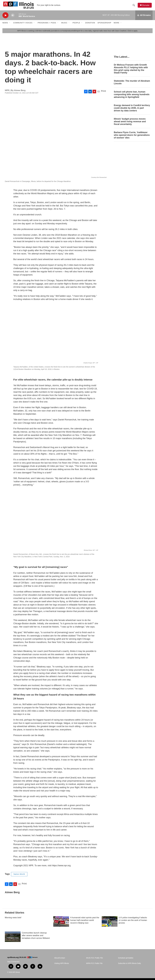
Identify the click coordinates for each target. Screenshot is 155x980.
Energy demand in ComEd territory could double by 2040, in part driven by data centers (132, 110)
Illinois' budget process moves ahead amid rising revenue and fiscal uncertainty (130, 124)
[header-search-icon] (134, 6)
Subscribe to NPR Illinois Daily (130, 966)
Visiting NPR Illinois (62, 966)
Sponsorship (104, 25)
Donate (146, 6)
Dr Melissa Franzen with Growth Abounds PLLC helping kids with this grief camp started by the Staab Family (131, 71)
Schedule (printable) (126, 960)
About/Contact (60, 960)
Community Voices (23, 25)
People (76, 25)
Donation (90, 25)
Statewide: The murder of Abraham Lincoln (132, 85)
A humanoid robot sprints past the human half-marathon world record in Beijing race (85, 923)
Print (103, 93)
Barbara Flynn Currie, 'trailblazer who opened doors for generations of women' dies (132, 137)
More (116, 25)
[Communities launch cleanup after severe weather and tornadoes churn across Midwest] (13, 939)
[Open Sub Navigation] (10, 25)
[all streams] (144, 18)
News (5, 25)
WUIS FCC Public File (94, 960)
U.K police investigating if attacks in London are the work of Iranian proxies (133, 923)
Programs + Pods (47, 25)
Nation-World (19, 876)
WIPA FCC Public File (94, 966)
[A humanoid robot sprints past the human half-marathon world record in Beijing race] (61, 924)
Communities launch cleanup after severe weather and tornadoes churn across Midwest (36, 938)
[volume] (13, 18)
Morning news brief (13, 920)
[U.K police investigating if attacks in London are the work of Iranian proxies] (110, 924)
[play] (5, 18)
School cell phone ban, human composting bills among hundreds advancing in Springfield (132, 97)
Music (64, 25)
